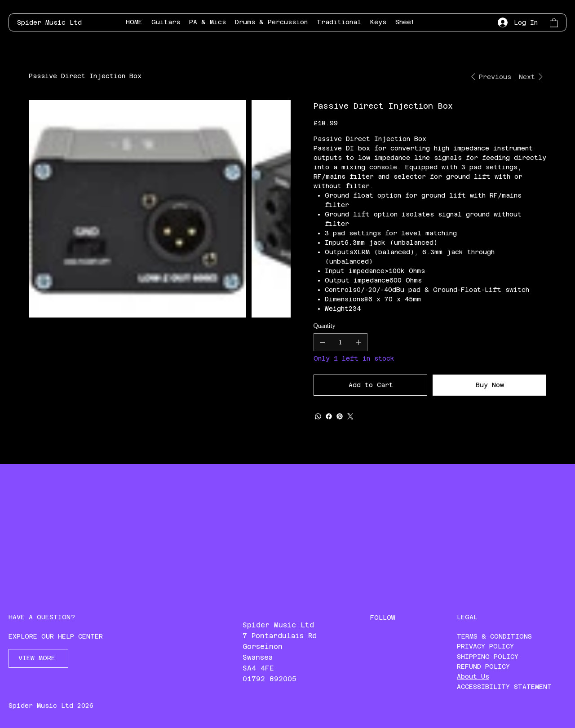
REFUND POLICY (483, 666)
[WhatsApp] (318, 416)
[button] (554, 22)
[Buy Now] (489, 385)
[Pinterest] (340, 416)
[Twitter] (350, 416)
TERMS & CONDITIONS (494, 636)
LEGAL (467, 617)
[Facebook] (329, 416)
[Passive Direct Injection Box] (85, 76)
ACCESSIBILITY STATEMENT (504, 687)
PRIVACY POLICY (485, 646)
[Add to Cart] (370, 385)
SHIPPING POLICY (488, 657)
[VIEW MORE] (38, 658)
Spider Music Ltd (49, 22)
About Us (473, 676)
